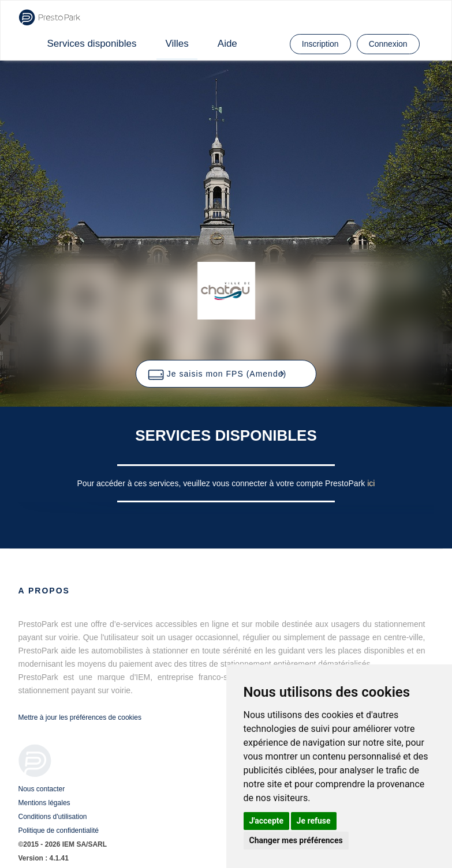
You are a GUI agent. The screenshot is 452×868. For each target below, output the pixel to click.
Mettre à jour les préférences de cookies (80, 717)
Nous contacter (42, 789)
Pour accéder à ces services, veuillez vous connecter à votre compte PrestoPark (223, 483)
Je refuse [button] (314, 821)
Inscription (320, 44)
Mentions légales (44, 803)
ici (371, 483)
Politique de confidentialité (59, 831)
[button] (226, 374)
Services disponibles (92, 44)
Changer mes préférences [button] (296, 840)
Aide (227, 44)
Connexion (388, 44)
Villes (177, 44)
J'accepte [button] (267, 821)
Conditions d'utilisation (53, 817)
